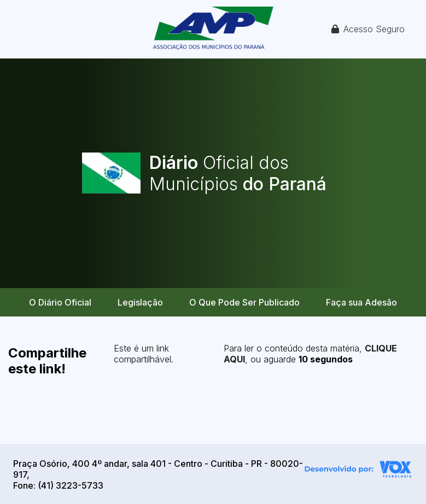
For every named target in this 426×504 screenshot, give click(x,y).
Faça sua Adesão (361, 302)
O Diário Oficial (60, 302)
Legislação (140, 302)
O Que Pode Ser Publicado (244, 302)
